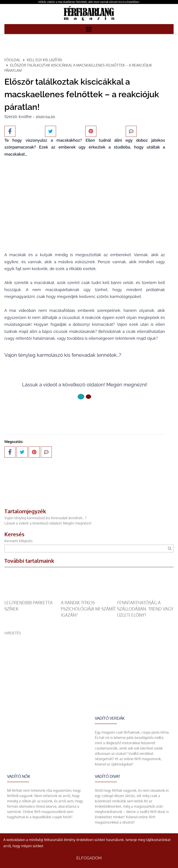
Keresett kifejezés (18, 541)
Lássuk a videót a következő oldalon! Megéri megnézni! (48, 523)
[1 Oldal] (88, 397)
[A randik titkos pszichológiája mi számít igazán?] (89, 597)
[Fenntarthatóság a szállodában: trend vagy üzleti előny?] (145, 597)
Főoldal (12, 60)
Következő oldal (85, 411)
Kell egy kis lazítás (45, 60)
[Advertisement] (89, 667)
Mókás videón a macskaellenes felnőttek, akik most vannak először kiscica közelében (89, 2)
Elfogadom (89, 858)
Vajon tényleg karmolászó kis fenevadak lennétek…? (45, 518)
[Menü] (89, 29)
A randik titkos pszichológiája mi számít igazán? (88, 609)
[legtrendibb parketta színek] (33, 597)
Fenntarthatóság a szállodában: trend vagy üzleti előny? (145, 609)
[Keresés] (170, 548)
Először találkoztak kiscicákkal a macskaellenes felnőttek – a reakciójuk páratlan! (78, 68)
